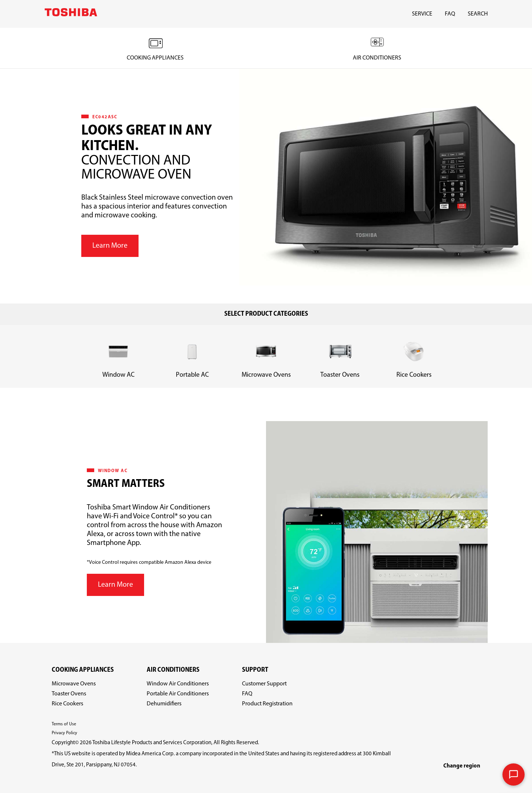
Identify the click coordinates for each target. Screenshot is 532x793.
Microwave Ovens (74, 684)
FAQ (450, 14)
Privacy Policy (64, 733)
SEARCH (478, 14)
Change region (462, 766)
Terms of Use (64, 724)
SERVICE (422, 14)
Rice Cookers (67, 704)
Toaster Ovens (69, 694)
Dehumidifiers (164, 704)
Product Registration (267, 704)
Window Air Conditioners (178, 684)
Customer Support (264, 684)
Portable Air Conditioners (178, 694)
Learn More (110, 246)
